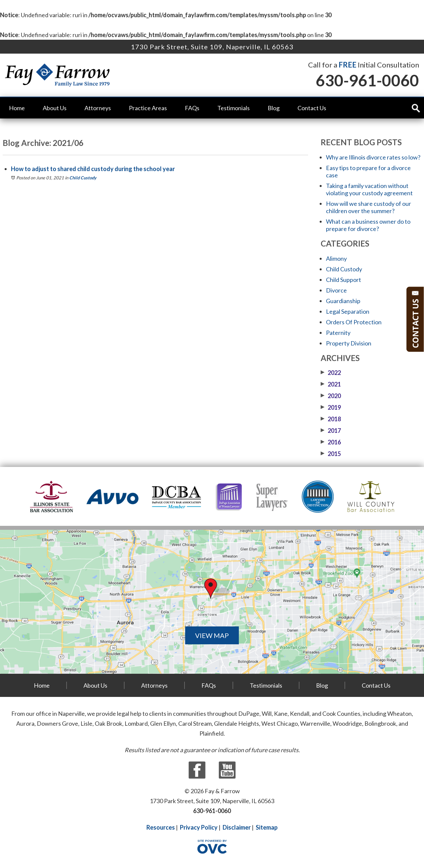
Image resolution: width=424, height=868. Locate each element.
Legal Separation (348, 311)
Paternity (338, 333)
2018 (331, 419)
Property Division (349, 343)
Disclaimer (237, 827)
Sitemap (267, 827)
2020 (331, 396)
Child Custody (83, 178)
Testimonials (234, 108)
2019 (331, 407)
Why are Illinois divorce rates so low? (373, 157)
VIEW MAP (212, 635)
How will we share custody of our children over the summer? (369, 207)
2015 (331, 454)
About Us (55, 108)
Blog (274, 108)
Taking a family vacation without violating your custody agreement (369, 189)
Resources (161, 827)
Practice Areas (148, 108)
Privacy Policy (199, 827)
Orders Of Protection (354, 322)
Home (17, 108)
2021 (331, 384)
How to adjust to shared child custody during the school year (93, 169)
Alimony (336, 258)
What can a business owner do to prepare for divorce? (368, 225)
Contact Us (312, 108)
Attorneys (98, 108)
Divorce (336, 290)
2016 (331, 442)
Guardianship (343, 301)
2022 (331, 373)
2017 (331, 431)
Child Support (344, 280)
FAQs (192, 108)
